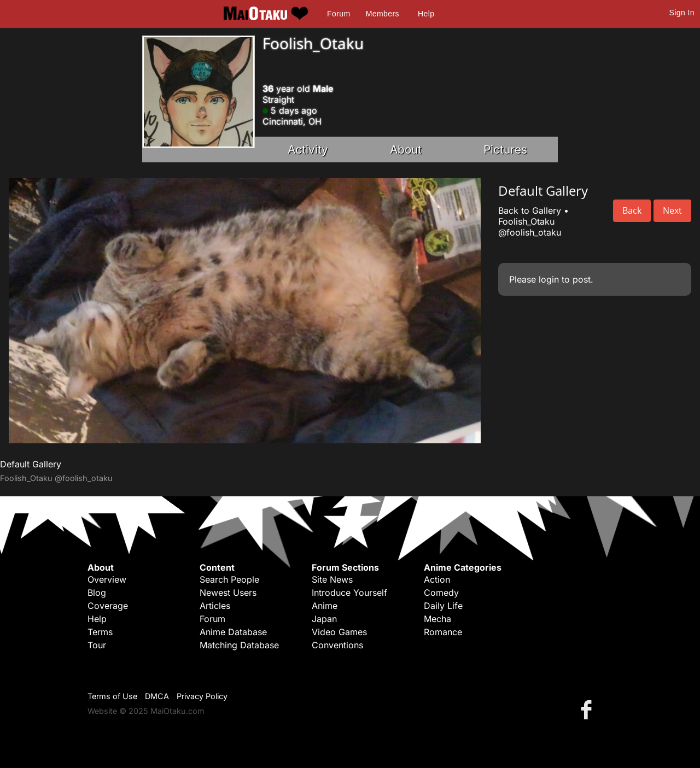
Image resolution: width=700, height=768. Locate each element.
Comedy (441, 593)
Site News (332, 579)
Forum (339, 14)
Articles (215, 606)
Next (672, 210)
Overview (107, 579)
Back (632, 210)
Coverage (108, 606)
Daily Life (443, 606)
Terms (100, 632)
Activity (308, 150)
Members (383, 14)
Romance (443, 632)
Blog (97, 593)
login (549, 279)
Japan (324, 619)
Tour (97, 645)
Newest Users (228, 593)
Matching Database (239, 645)
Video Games (339, 632)
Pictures (505, 150)
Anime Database (233, 632)
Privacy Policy (202, 696)
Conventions (337, 645)
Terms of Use (112, 696)
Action (437, 579)
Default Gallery (31, 464)
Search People (229, 579)
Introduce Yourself (349, 593)
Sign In (682, 13)
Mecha (437, 619)
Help (426, 14)
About (406, 150)
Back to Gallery (530, 210)
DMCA (157, 696)
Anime (325, 606)
